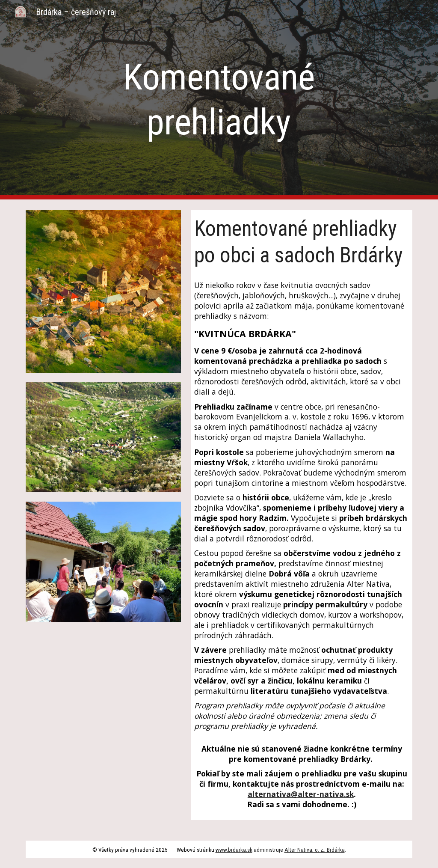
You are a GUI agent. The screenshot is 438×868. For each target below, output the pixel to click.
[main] (219, 100)
